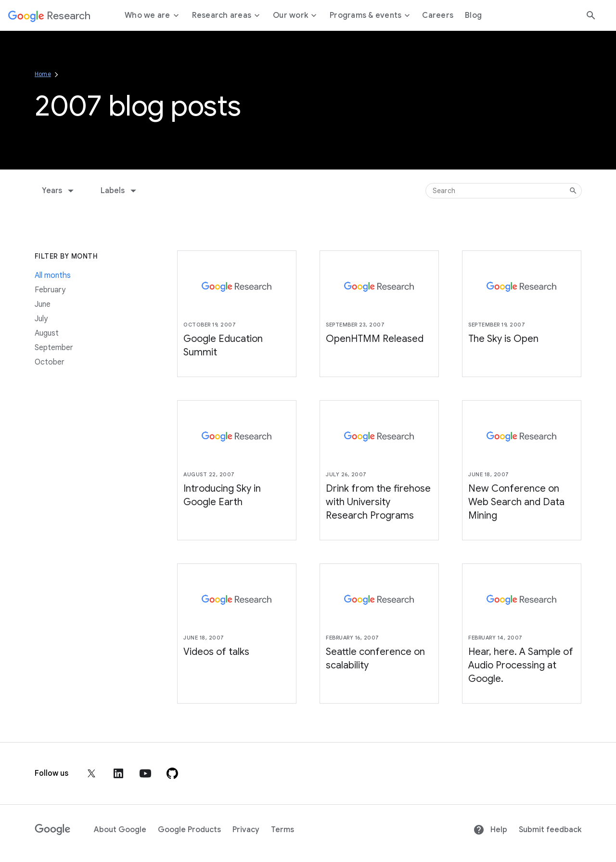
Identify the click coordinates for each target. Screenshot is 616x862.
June (43, 304)
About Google (120, 830)
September (54, 348)
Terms (282, 830)
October (50, 362)
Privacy (246, 830)
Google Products (189, 830)
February (50, 290)
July (41, 319)
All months (53, 275)
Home (43, 74)
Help (490, 830)
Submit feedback (550, 830)
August (47, 333)
